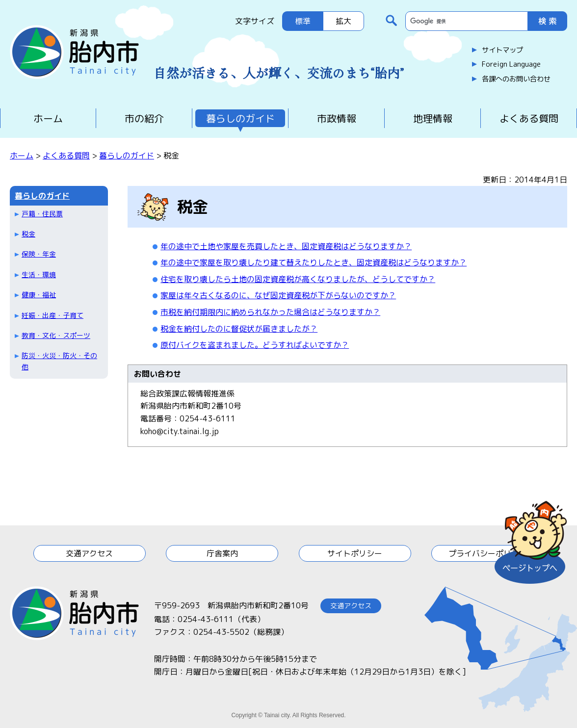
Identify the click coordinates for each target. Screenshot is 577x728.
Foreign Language (511, 64)
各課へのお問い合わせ (516, 79)
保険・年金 (39, 254)
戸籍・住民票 (42, 214)
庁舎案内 (222, 553)
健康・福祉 (39, 295)
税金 (28, 234)
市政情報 (337, 118)
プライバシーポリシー (488, 553)
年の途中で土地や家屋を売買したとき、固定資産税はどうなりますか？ (286, 246)
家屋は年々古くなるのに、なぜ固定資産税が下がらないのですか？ (278, 295)
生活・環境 (39, 274)
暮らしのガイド (240, 118)
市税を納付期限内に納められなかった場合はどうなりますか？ (270, 312)
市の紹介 (144, 118)
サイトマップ (502, 50)
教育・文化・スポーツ (56, 335)
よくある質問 (529, 118)
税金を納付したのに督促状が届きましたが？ (239, 329)
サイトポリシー (355, 553)
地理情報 (433, 118)
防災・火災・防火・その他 (59, 361)
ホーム (48, 118)
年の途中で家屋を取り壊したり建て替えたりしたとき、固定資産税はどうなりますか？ (314, 262)
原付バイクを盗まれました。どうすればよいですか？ (255, 345)
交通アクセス (89, 553)
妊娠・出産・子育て (52, 315)
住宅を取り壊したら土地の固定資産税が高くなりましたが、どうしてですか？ (298, 279)
